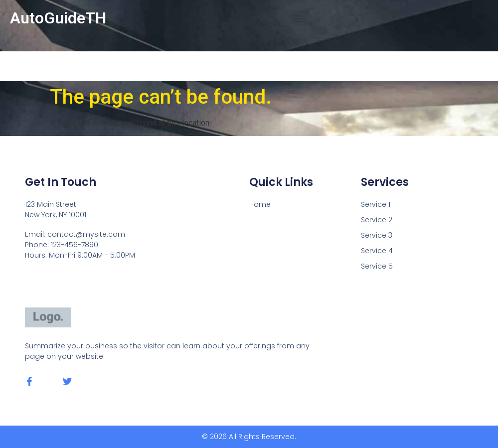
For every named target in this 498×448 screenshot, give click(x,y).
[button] (298, 18)
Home (260, 204)
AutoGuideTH (58, 18)
